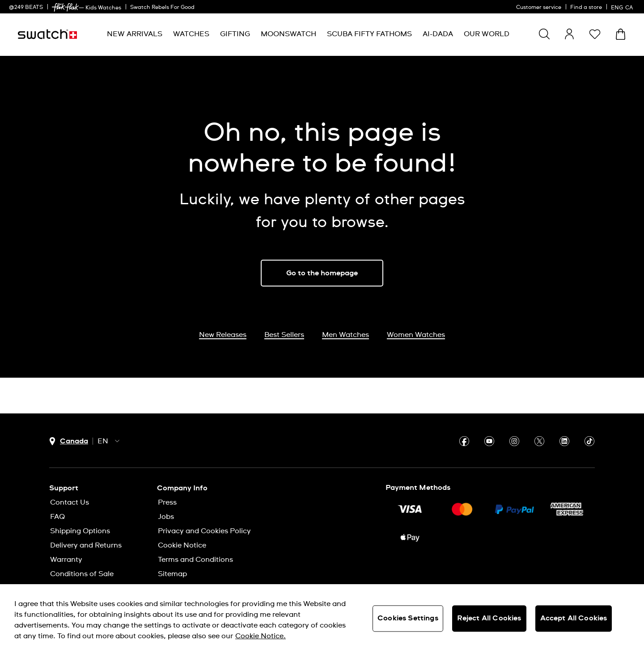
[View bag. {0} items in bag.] (621, 34)
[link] (65, 7)
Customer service (539, 8)
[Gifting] (235, 34)
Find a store (586, 8)
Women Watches (416, 335)
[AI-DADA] (438, 34)
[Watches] (191, 34)
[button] (595, 34)
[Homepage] (47, 34)
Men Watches (345, 335)
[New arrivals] (135, 34)
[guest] (569, 34)
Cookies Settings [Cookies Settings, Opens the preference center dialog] (408, 618)
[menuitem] (135, 34)
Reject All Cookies (489, 618)
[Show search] (544, 34)
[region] (322, 619)
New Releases (223, 335)
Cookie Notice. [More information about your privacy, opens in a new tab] (261, 636)
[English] (623, 7)
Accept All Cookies (574, 618)
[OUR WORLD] (487, 34)
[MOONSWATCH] (288, 34)
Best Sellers (284, 335)
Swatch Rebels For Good (162, 8)
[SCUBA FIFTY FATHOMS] (369, 34)
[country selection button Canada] (69, 441)
